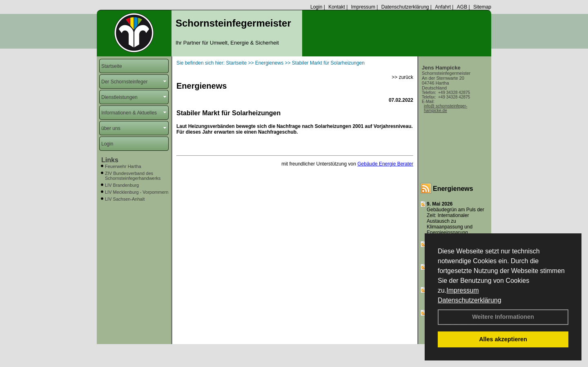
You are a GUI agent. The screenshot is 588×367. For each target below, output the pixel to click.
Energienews (453, 189)
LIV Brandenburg (122, 185)
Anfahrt (443, 7)
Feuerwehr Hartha (123, 166)
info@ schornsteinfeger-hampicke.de (445, 108)
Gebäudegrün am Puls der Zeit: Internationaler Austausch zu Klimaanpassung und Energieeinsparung (455, 221)
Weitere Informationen (503, 317)
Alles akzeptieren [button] (503, 339)
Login (316, 7)
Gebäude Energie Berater (385, 164)
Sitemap (482, 7)
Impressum (462, 290)
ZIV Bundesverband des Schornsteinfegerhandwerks (133, 176)
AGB (462, 7)
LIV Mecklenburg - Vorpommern (137, 192)
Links (110, 160)
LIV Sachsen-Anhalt (125, 199)
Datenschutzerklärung (470, 300)
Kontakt (337, 7)
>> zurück (402, 77)
